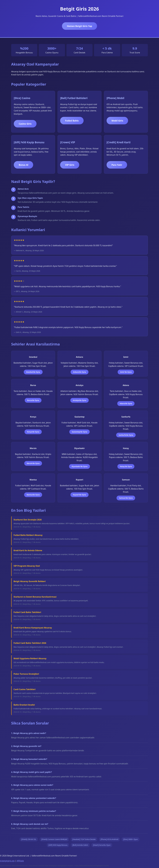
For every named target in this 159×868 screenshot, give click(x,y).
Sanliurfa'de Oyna (126, 435)
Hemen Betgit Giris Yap (79, 26)
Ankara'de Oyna (80, 372)
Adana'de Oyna (126, 403)
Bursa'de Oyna (33, 400)
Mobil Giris (117, 121)
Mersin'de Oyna (33, 463)
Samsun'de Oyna (126, 498)
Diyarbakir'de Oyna (79, 466)
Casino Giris (25, 124)
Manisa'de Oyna (33, 495)
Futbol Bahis (72, 121)
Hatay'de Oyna (126, 466)
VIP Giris (70, 165)
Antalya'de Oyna (79, 400)
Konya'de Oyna (33, 432)
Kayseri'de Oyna (79, 495)
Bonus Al (23, 165)
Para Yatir (117, 165)
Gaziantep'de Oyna (79, 432)
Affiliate (20, 861)
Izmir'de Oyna (126, 372)
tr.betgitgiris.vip (7, 861)
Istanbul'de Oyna (33, 372)
